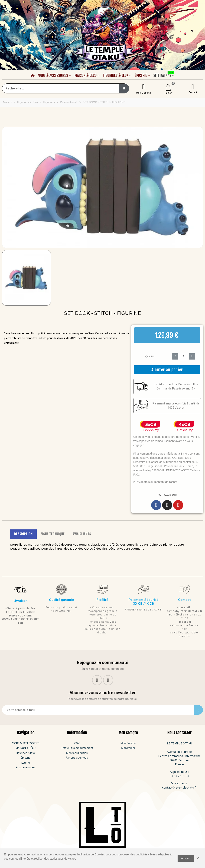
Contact (193, 92)
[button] (5, 187)
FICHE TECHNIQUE (53, 534)
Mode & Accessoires (53, 75)
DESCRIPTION (23, 534)
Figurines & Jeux (116, 75)
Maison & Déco (85, 75)
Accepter (186, 858)
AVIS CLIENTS (82, 534)
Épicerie (141, 75)
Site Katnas (164, 75)
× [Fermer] (198, 858)
